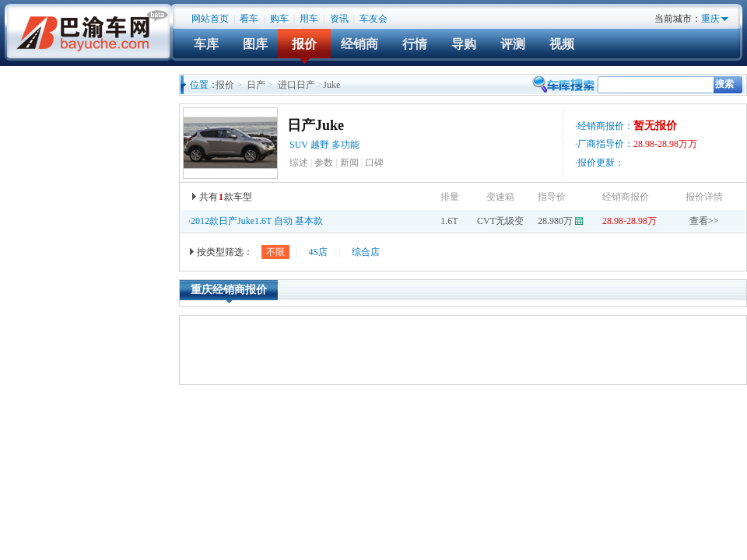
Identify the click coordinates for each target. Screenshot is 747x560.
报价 (304, 44)
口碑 (374, 163)
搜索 (724, 84)
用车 (309, 19)
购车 (279, 19)
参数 (324, 163)
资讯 (339, 19)
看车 (249, 19)
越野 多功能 (336, 145)
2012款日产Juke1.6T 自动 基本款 (257, 221)
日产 (256, 85)
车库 (206, 44)
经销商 (359, 44)
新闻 (349, 163)
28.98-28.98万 (630, 221)
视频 (562, 44)
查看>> (704, 221)
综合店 (366, 252)
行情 (415, 44)
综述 (299, 163)
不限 (275, 252)
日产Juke (316, 125)
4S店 (318, 252)
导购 (464, 44)
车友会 (373, 19)
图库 (255, 44)
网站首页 (210, 19)
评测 (513, 44)
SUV (299, 145)
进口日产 (296, 85)
